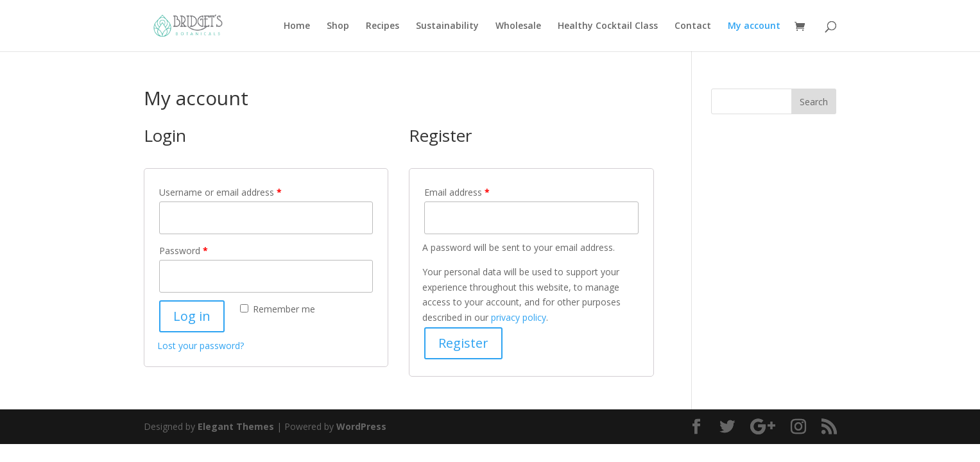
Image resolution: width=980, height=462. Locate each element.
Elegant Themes (236, 426)
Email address (457, 192)
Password (184, 251)
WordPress (361, 426)
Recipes (383, 26)
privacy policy (519, 317)
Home (297, 26)
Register (463, 343)
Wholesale (518, 26)
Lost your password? (201, 346)
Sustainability (447, 26)
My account (754, 26)
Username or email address (220, 192)
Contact (693, 26)
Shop (338, 26)
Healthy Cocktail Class (608, 26)
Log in (192, 316)
